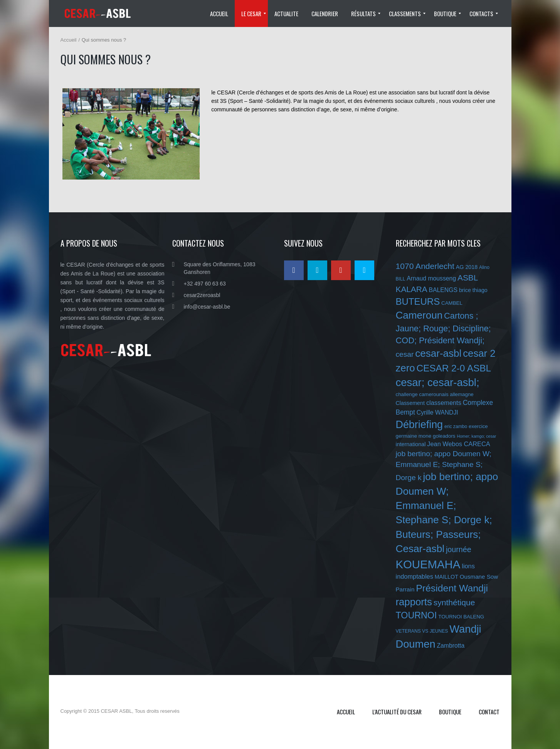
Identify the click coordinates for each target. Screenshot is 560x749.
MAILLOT (446, 577)
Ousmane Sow (479, 577)
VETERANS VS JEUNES (422, 631)
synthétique (454, 602)
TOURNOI (416, 615)
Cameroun (419, 315)
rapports (414, 602)
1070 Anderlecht (425, 266)
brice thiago (473, 290)
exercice (478, 426)
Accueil (69, 40)
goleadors (444, 436)
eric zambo (456, 427)
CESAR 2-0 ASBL (454, 368)
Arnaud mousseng (431, 278)
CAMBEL (452, 303)
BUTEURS (418, 301)
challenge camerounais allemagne (435, 394)
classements (444, 403)
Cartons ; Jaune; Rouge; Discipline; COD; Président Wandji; (443, 328)
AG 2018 (467, 267)
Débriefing (420, 425)
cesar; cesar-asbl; (438, 382)
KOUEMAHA (428, 564)
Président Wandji (452, 588)
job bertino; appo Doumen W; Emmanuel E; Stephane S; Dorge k (444, 466)
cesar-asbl (438, 353)
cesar (405, 354)
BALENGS (443, 290)
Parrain (405, 589)
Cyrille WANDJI (437, 412)
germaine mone (414, 436)
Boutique (450, 712)
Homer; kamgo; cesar (476, 436)
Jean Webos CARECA (458, 444)
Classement (410, 403)
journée (459, 549)
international (411, 444)
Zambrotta (451, 646)
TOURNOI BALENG (461, 617)
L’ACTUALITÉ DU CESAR (397, 712)
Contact (489, 712)
